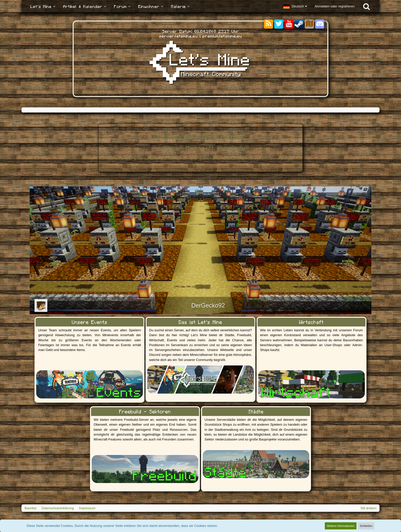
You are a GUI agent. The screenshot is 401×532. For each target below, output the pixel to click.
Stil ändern (369, 508)
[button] (295, 6)
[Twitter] (279, 24)
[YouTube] (289, 24)
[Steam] (299, 24)
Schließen (366, 526)
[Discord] (320, 23)
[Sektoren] (309, 24)
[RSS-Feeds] (269, 24)
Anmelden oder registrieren (335, 6)
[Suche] (366, 6)
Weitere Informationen (341, 526)
